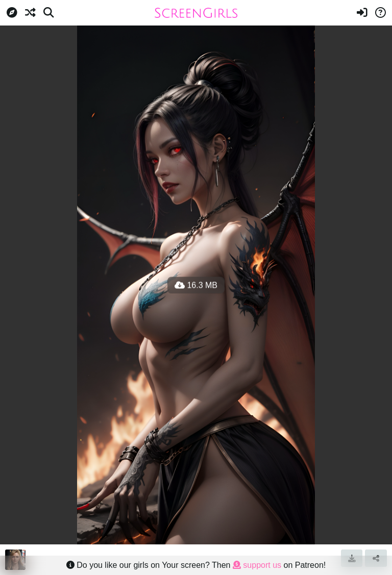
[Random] (30, 13)
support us (257, 565)
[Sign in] (362, 13)
